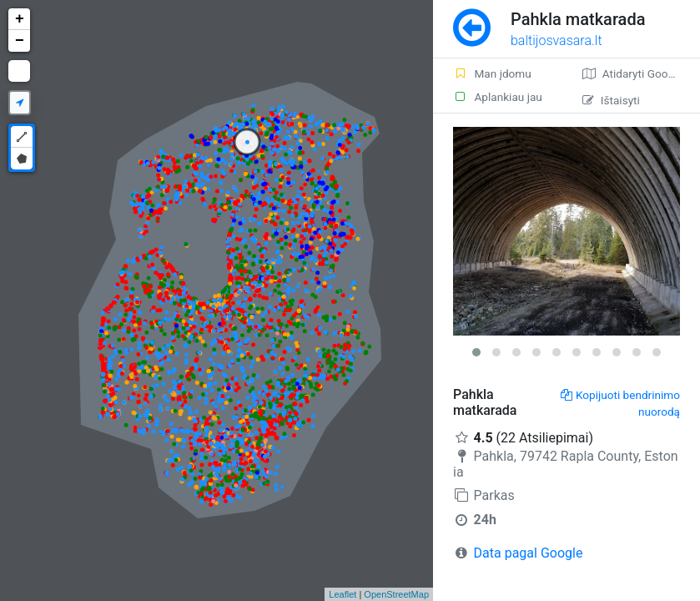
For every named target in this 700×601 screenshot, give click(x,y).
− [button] (20, 41)
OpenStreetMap (396, 594)
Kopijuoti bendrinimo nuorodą (620, 403)
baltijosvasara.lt (556, 40)
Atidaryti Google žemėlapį (641, 73)
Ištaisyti (611, 100)
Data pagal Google (529, 553)
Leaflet (342, 594)
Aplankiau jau (498, 97)
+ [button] (20, 19)
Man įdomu (492, 73)
